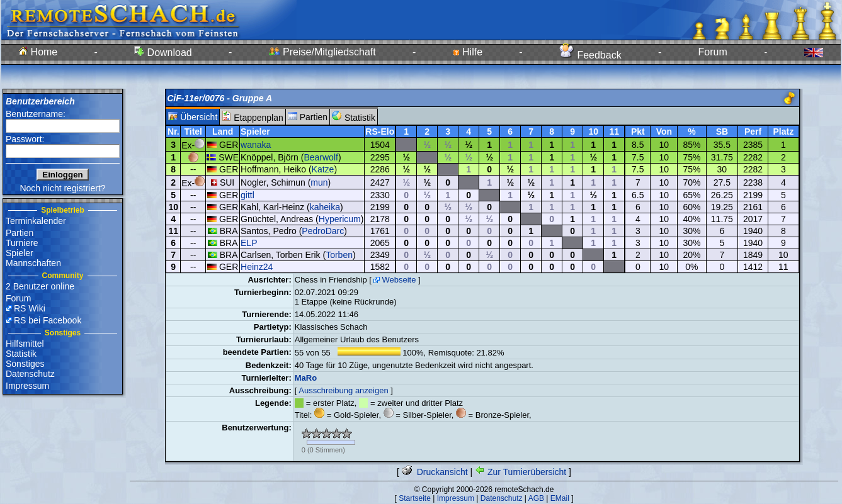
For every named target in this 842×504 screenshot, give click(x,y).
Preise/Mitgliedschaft (322, 52)
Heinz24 (257, 267)
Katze (323, 169)
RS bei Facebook (48, 320)
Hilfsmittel (25, 344)
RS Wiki (30, 308)
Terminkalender (36, 221)
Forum (713, 52)
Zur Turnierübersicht (521, 472)
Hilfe (468, 52)
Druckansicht (435, 472)
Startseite (415, 498)
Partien (20, 233)
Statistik (21, 354)
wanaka (256, 145)
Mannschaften (33, 263)
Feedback (590, 55)
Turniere (22, 243)
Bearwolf (321, 157)
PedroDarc (323, 231)
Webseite (399, 280)
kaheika (325, 207)
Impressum (27, 386)
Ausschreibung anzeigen (343, 390)
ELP (249, 243)
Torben (339, 255)
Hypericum (340, 219)
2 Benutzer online (40, 286)
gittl (247, 195)
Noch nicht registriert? (62, 188)
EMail (560, 498)
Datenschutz (30, 374)
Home (38, 52)
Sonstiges (25, 364)
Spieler (20, 253)
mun (319, 182)
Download (163, 53)
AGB (536, 498)
